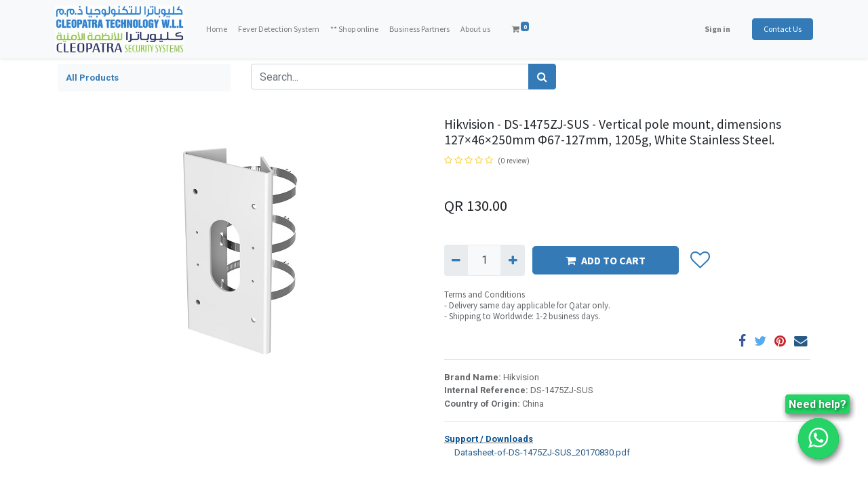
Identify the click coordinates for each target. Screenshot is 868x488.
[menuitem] (219, 29)
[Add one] (512, 260)
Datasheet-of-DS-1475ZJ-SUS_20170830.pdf (537, 452)
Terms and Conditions (485, 294)
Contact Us (780, 29)
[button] (699, 260)
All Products (92, 78)
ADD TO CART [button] (606, 260)
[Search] (542, 77)
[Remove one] (456, 260)
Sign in (715, 29)
